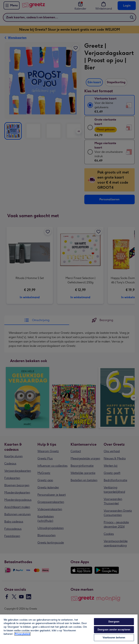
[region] (69, 629)
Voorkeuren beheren (114, 638)
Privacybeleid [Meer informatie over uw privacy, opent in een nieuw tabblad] (22, 634)
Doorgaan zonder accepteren (114, 630)
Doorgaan (114, 622)
